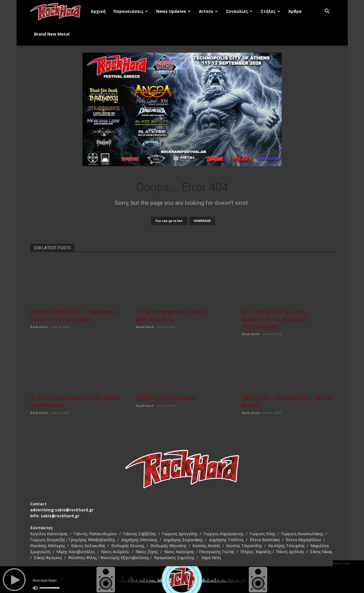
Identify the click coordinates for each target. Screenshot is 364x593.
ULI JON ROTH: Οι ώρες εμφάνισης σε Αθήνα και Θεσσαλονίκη (275, 319)
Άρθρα (295, 11)
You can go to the (169, 221)
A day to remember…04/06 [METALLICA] (171, 316)
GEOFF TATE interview (166, 398)
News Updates (173, 11)
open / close (342, 563)
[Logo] (59, 11)
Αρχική (98, 11)
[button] (327, 12)
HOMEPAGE (202, 221)
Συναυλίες (239, 11)
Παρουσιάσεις (131, 11)
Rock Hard (39, 327)
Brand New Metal (52, 34)
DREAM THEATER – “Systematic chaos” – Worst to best (74, 316)
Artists (208, 11)
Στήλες (270, 11)
